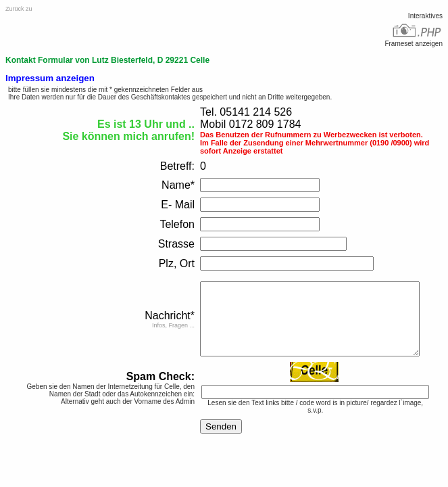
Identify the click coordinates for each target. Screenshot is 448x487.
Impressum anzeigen (50, 78)
